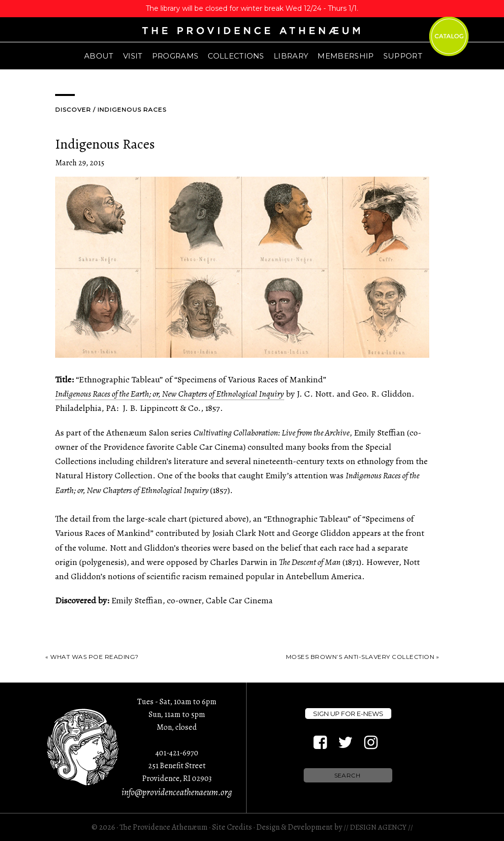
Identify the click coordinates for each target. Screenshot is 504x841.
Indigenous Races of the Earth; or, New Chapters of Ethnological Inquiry (170, 394)
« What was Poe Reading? (92, 657)
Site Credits (232, 827)
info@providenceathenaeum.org (177, 792)
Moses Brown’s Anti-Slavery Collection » (363, 657)
